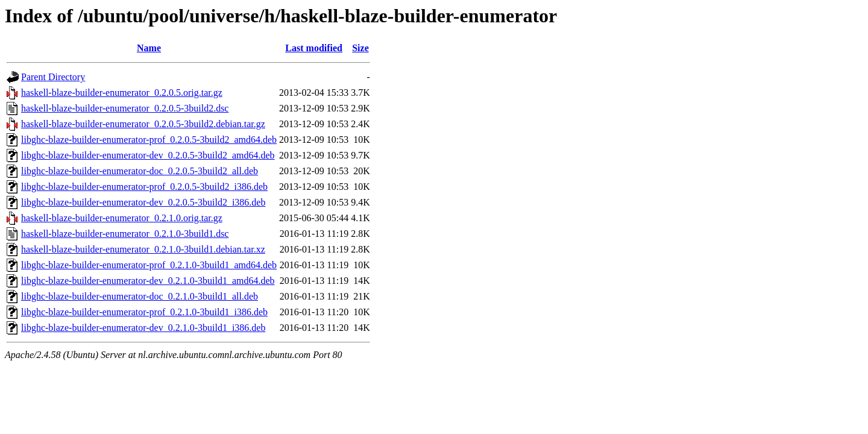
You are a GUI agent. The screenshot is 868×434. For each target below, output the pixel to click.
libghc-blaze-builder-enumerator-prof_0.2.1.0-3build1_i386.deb (144, 312)
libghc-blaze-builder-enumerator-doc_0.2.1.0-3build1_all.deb (140, 296)
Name (149, 48)
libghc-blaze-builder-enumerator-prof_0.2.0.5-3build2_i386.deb (144, 187)
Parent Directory (53, 77)
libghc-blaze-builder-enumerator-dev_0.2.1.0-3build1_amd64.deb (148, 281)
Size (360, 48)
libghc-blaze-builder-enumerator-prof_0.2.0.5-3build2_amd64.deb (149, 140)
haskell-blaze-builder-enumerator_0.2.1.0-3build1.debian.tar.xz (143, 249)
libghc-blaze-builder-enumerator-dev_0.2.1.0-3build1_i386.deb (143, 328)
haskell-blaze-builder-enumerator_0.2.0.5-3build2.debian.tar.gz (143, 124)
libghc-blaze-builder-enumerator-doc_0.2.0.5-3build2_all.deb (140, 171)
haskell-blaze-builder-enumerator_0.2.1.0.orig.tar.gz (122, 218)
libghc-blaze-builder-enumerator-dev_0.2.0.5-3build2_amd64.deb (148, 155)
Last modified (314, 48)
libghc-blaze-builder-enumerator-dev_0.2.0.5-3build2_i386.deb (143, 202)
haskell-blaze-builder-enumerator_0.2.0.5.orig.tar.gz (122, 93)
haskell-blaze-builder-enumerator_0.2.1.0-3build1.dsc (125, 234)
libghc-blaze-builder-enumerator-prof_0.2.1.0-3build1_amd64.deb (149, 265)
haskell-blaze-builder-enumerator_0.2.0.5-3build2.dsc (125, 108)
